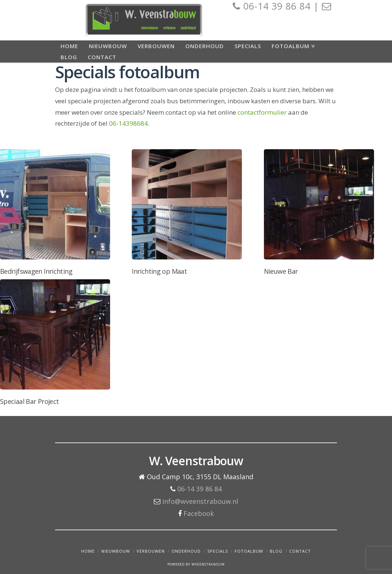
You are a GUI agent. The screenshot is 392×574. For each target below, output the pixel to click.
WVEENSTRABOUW (208, 564)
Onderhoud (186, 551)
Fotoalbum (249, 551)
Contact (300, 551)
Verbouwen (151, 551)
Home (88, 551)
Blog (276, 551)
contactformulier (262, 112)
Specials (218, 551)
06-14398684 (128, 123)
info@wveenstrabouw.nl (200, 501)
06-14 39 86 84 (199, 489)
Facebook (199, 513)
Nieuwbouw (116, 551)
